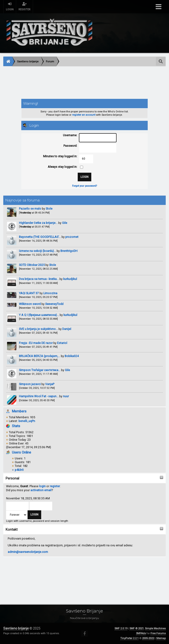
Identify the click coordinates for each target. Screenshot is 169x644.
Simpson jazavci (30, 384)
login (42, 486)
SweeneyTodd (54, 304)
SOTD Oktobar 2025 (32, 265)
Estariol (62, 343)
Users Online (22, 452)
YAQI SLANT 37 (29, 293)
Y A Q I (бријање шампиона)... (39, 315)
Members (19, 411)
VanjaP (50, 384)
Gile (65, 223)
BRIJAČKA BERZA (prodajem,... (40, 356)
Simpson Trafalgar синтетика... (40, 370)
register (55, 486)
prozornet (72, 237)
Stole (49, 209)
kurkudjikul (70, 279)
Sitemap (161, 638)
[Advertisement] (84, 83)
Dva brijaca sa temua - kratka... (39, 279)
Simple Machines (155, 628)
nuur (66, 396)
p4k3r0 (19, 470)
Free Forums (158, 633)
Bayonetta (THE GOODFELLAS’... (40, 237)
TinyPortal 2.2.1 (129, 638)
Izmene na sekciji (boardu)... (37, 251)
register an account (84, 115)
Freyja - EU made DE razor (36, 343)
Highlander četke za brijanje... (38, 223)
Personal (12, 478)
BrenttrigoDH (69, 251)
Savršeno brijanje (16, 628)
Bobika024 (72, 356)
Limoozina (50, 293)
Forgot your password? (84, 186)
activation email (41, 490)
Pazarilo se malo (30, 209)
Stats (16, 426)
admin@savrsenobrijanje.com (28, 552)
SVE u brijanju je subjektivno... (38, 329)
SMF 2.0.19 (121, 628)
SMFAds (141, 633)
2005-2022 (148, 638)
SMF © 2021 (137, 628)
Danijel (67, 329)
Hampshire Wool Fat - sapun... (39, 396)
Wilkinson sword (30, 304)
